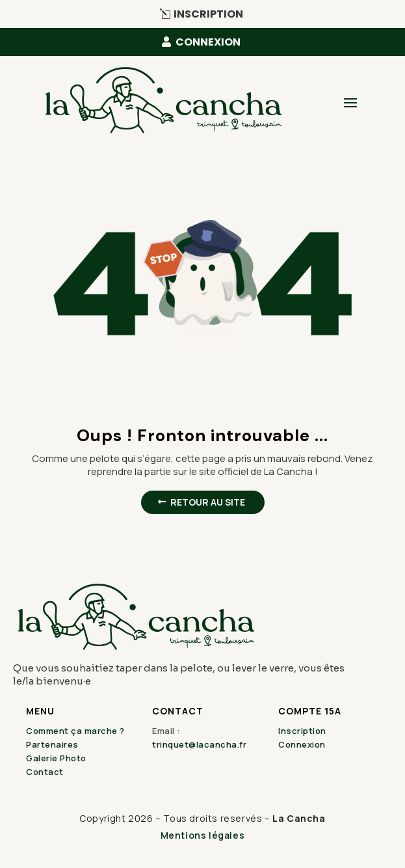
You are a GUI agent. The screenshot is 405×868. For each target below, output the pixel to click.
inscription (208, 14)
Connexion (302, 744)
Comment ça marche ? (75, 731)
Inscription (302, 731)
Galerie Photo (56, 758)
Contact (45, 772)
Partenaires (52, 744)
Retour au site (208, 502)
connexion (208, 42)
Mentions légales (203, 835)
